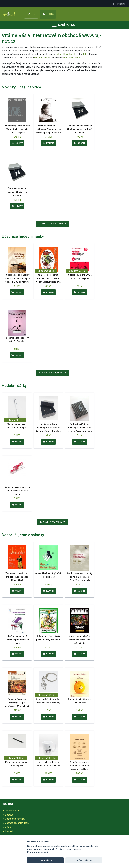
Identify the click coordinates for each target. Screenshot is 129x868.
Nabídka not (64, 25)
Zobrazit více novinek (52, 224)
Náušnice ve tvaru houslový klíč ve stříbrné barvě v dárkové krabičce (48, 428)
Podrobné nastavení (38, 852)
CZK (31, 14)
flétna (85, 54)
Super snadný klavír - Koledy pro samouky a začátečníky (80, 640)
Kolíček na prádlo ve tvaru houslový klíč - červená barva (17, 491)
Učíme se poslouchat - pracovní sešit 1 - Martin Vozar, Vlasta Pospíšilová (48, 278)
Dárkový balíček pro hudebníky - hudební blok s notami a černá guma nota (80, 428)
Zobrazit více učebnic (52, 373)
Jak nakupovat (12, 811)
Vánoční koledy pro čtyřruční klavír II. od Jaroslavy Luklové (80, 766)
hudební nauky (42, 58)
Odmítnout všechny (84, 860)
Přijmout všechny (45, 860)
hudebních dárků (71, 58)
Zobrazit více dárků (52, 522)
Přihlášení (120, 4)
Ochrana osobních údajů (17, 823)
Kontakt (9, 831)
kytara (59, 54)
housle (73, 54)
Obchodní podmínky (15, 819)
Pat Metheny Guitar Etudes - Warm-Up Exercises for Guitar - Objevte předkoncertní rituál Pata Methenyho (17, 133)
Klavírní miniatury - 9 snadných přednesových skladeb (17, 640)
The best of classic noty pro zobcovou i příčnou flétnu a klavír (17, 577)
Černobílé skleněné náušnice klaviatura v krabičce (17, 192)
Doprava (9, 815)
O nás (8, 827)
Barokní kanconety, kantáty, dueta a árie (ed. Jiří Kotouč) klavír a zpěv (80, 577)
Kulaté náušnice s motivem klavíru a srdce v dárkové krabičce (80, 129)
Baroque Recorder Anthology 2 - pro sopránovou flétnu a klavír (17, 703)
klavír (66, 54)
